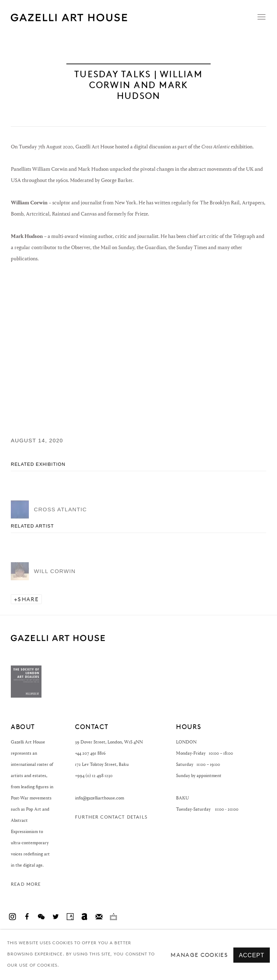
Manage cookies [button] (199, 955)
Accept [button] (252, 955)
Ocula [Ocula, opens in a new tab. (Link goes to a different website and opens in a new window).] (113, 917)
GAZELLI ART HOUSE (58, 638)
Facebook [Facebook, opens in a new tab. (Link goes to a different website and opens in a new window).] (27, 917)
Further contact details (111, 817)
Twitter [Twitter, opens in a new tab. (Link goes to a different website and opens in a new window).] (56, 917)
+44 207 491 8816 (90, 753)
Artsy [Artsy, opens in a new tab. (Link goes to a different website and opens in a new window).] (70, 917)
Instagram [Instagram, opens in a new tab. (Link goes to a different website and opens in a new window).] (12, 917)
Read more (26, 884)
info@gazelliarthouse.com (100, 798)
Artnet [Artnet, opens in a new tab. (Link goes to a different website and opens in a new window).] (84, 917)
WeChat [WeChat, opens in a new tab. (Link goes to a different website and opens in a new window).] (41, 917)
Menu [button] (261, 17)
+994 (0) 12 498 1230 (94, 775)
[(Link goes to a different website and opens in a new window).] (26, 696)
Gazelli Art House (101, 17)
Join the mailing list (99, 917)
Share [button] (28, 599)
